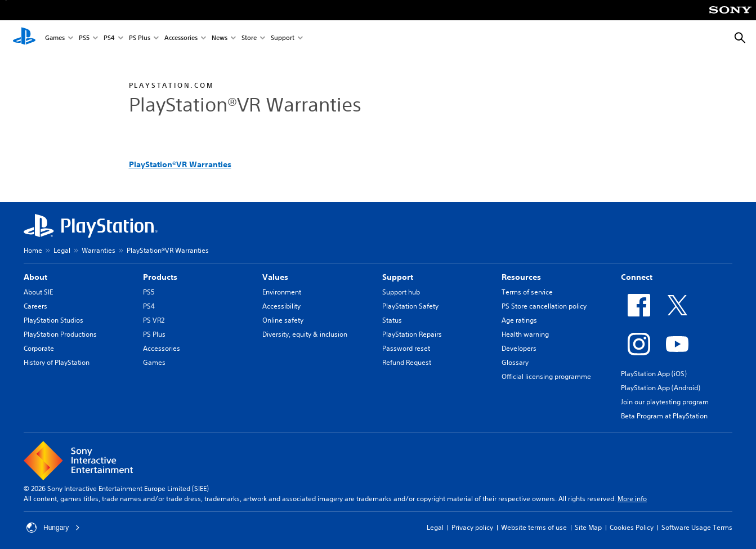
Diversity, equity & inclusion (305, 334)
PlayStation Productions (60, 334)
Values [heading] (275, 277)
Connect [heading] (637, 277)
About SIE (38, 292)
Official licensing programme (546, 376)
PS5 (84, 39)
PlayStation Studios (53, 320)
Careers (35, 306)
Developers (519, 348)
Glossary (515, 362)
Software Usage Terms (697, 527)
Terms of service (527, 292)
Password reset (406, 348)
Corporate (39, 348)
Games (55, 39)
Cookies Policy (632, 527)
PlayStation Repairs (412, 334)
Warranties (99, 250)
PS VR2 (154, 320)
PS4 (109, 39)
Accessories (181, 39)
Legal (62, 250)
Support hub (401, 292)
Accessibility (281, 306)
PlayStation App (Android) (661, 388)
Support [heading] (398, 277)
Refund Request (407, 362)
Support (283, 39)
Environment (282, 292)
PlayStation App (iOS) (654, 374)
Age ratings (519, 320)
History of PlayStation (57, 362)
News (220, 39)
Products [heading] (160, 277)
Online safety (283, 320)
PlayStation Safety (410, 306)
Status (392, 320)
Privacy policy (472, 527)
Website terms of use (534, 527)
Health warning (525, 334)
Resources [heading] (521, 277)
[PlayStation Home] (24, 38)
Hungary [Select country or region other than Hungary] (53, 528)
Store (249, 39)
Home (33, 250)
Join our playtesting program (665, 402)
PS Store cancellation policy (544, 306)
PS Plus (140, 39)
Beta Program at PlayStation (664, 416)
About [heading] (35, 277)
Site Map (588, 527)
